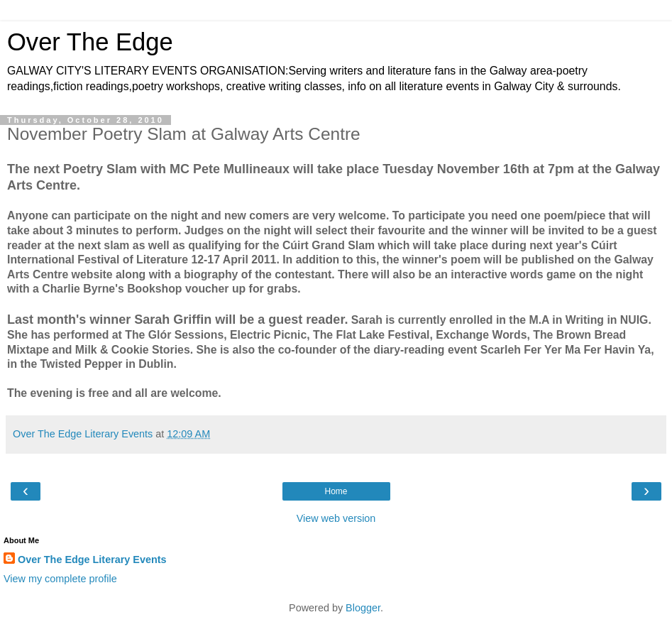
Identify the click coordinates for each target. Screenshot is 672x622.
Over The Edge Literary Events (92, 560)
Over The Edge (90, 42)
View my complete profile (60, 579)
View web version (336, 518)
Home (336, 491)
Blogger (363, 608)
